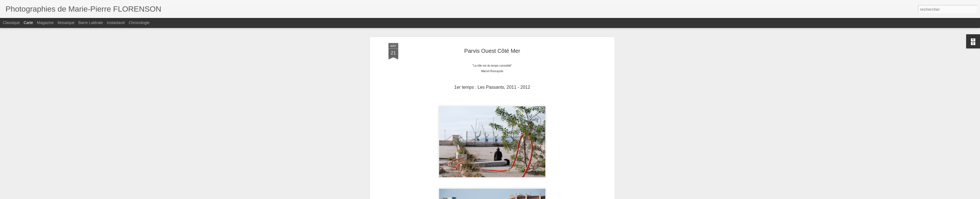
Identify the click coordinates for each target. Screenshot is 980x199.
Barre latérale (91, 23)
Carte (28, 23)
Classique (11, 23)
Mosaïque (66, 23)
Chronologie (139, 23)
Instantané (116, 23)
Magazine (45, 23)
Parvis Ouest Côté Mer (492, 49)
